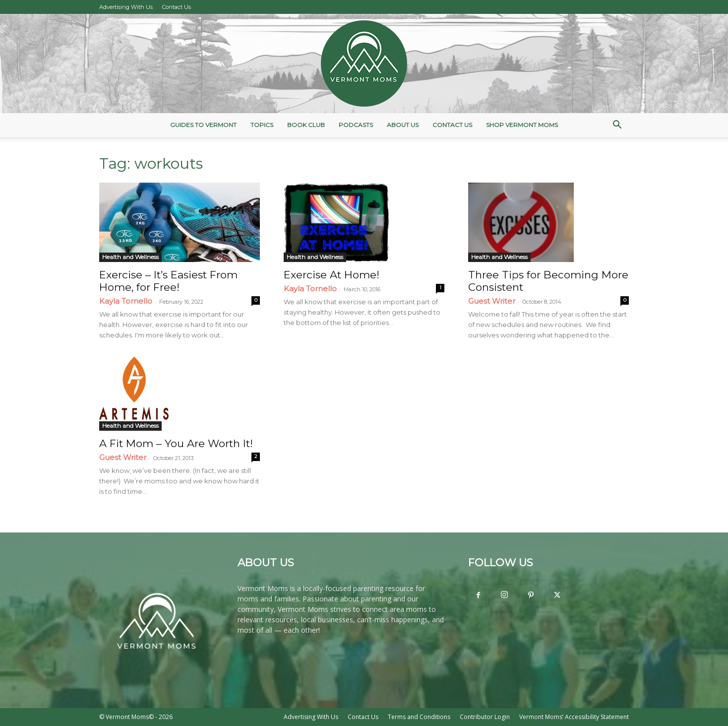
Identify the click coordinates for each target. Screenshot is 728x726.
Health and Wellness (130, 257)
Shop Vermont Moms (522, 125)
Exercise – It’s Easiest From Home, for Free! (168, 281)
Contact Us (177, 7)
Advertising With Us (126, 7)
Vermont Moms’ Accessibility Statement (574, 717)
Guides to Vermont (203, 125)
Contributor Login (485, 717)
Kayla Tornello (126, 301)
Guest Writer (492, 301)
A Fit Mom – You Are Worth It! (176, 443)
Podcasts (356, 125)
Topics (262, 125)
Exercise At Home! (332, 275)
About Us (403, 125)
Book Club (306, 125)
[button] (617, 126)
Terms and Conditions (419, 717)
